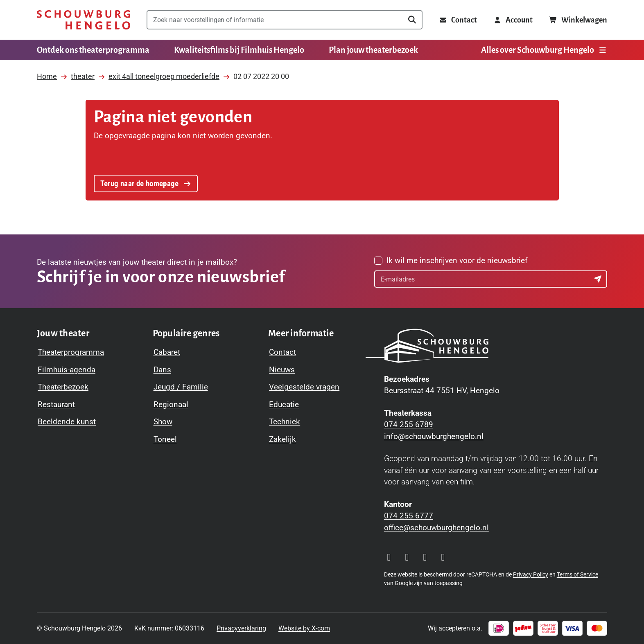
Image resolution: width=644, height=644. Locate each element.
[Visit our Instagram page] (389, 557)
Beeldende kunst (67, 422)
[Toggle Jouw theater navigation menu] (63, 333)
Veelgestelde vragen (304, 387)
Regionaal (171, 404)
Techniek (285, 422)
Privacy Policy (531, 574)
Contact (282, 352)
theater (83, 74)
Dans (162, 370)
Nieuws (282, 370)
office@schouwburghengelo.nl (436, 528)
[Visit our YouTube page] (425, 557)
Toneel (165, 439)
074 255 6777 (409, 516)
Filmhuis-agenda (67, 370)
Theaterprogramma (71, 352)
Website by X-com (304, 628)
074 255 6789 (409, 424)
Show (163, 422)
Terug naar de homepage (146, 183)
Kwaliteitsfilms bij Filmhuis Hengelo (239, 50)
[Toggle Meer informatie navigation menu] (301, 333)
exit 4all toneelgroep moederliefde (164, 74)
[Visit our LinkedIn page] (443, 557)
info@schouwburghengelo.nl (434, 436)
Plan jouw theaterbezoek (373, 50)
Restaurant (56, 404)
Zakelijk (282, 439)
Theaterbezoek (63, 387)
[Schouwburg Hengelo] (84, 20)
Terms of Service (577, 574)
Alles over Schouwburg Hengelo (544, 50)
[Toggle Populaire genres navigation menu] (186, 333)
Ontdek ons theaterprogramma (93, 50)
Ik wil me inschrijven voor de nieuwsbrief (457, 260)
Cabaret (167, 352)
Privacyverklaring (241, 628)
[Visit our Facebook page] (407, 557)
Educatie (284, 404)
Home (47, 74)
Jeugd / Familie (181, 387)
